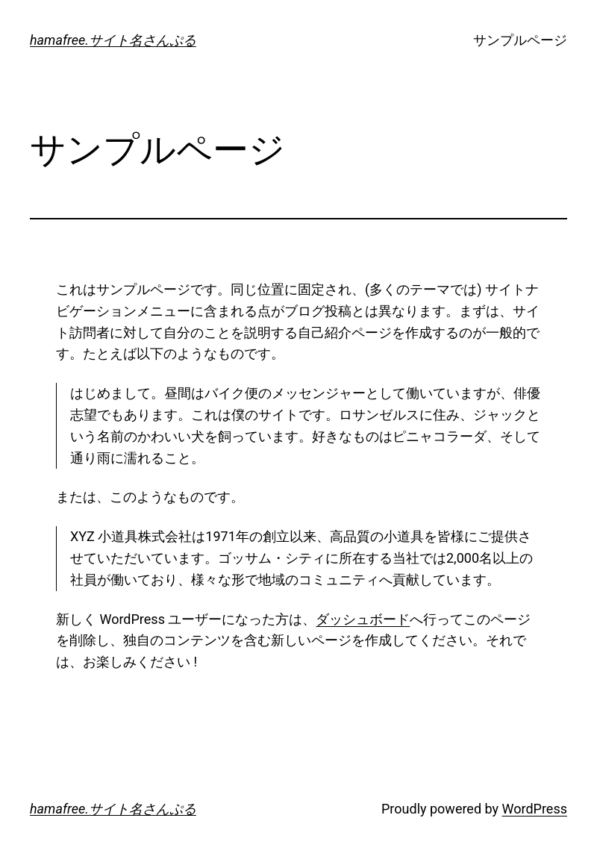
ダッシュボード (363, 619)
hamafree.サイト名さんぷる (113, 40)
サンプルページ (520, 40)
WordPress (535, 809)
